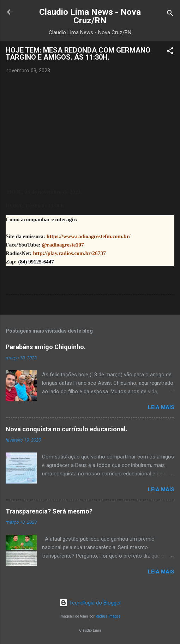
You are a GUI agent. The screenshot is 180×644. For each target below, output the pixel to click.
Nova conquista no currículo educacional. (67, 429)
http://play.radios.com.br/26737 (69, 253)
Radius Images (108, 616)
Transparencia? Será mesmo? (49, 511)
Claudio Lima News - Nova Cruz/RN (90, 16)
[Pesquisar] (170, 14)
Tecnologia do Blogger (90, 603)
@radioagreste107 (63, 245)
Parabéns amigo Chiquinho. (46, 347)
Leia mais (161, 407)
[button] (170, 52)
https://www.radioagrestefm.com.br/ (89, 236)
